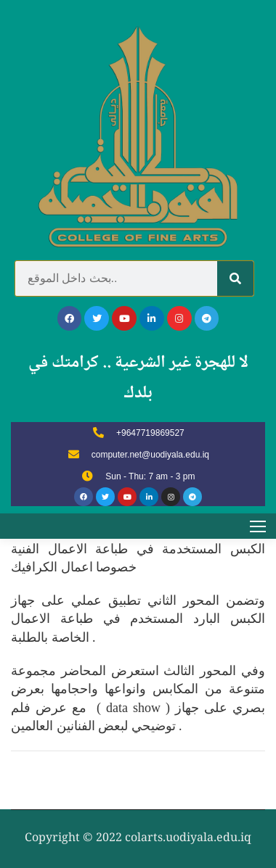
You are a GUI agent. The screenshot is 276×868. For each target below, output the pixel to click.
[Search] (235, 278)
